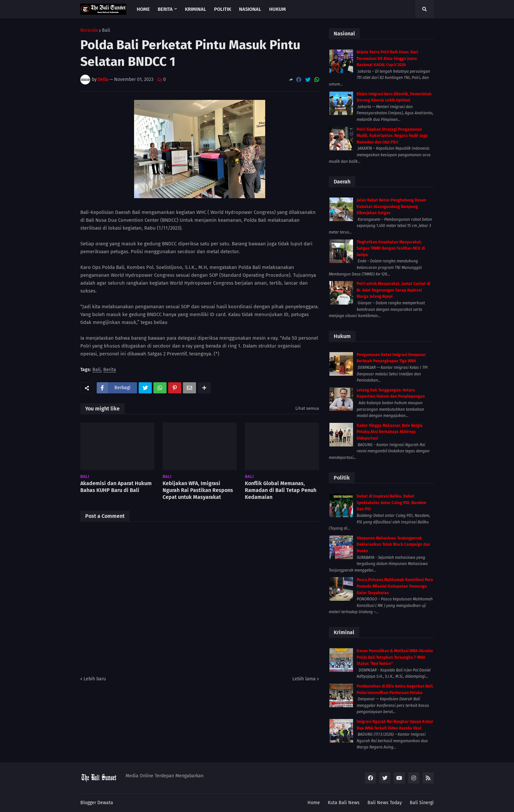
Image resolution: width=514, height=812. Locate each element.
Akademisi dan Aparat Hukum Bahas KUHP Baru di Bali (116, 487)
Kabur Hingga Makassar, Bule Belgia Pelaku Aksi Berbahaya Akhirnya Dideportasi (390, 432)
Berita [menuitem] (165, 9)
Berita (110, 370)
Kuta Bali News (344, 803)
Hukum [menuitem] (277, 9)
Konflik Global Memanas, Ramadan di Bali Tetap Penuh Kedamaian (281, 490)
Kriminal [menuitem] (196, 9)
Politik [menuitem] (223, 9)
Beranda (89, 30)
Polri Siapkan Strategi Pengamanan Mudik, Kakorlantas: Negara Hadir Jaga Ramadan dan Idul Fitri (392, 136)
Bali (106, 30)
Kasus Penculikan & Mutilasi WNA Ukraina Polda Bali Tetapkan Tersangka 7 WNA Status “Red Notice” (395, 657)
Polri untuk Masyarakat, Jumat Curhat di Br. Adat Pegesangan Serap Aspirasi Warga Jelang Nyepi (393, 290)
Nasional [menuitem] (250, 9)
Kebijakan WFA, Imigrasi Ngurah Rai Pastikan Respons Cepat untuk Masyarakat (198, 490)
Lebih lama (304, 679)
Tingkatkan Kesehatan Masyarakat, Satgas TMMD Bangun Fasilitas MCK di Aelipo (391, 248)
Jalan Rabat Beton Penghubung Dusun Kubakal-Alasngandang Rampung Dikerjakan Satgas (391, 207)
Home (314, 803)
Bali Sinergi (422, 803)
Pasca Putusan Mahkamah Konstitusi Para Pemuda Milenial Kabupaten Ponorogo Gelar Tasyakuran (395, 586)
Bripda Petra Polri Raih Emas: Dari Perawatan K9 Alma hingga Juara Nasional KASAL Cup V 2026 (387, 58)
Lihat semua (307, 408)
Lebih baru (95, 679)
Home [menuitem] (143, 9)
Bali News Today (385, 803)
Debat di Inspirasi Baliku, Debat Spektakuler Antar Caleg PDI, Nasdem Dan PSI (391, 503)
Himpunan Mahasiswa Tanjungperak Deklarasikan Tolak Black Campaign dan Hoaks (393, 545)
